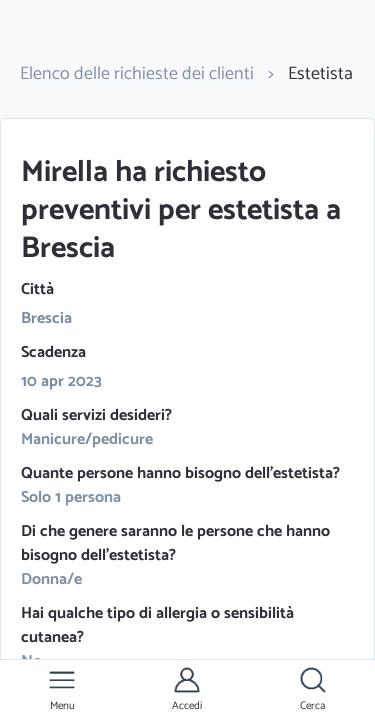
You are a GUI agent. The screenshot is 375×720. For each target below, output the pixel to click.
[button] (62, 690)
